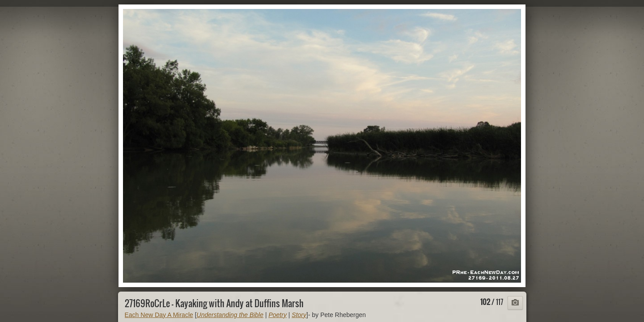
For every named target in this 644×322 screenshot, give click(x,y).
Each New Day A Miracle (159, 315)
